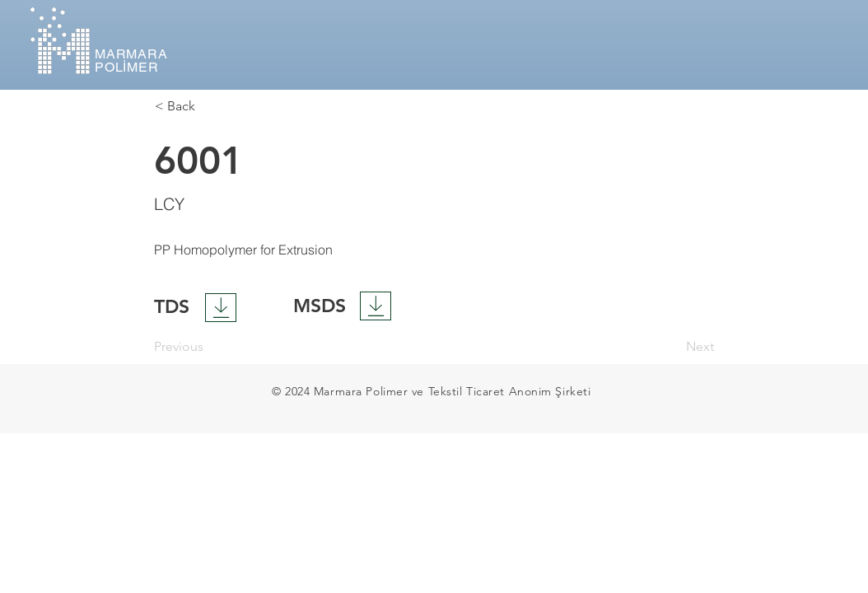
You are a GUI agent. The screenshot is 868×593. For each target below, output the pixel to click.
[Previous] (208, 348)
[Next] (673, 348)
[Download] (221, 308)
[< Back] (209, 106)
